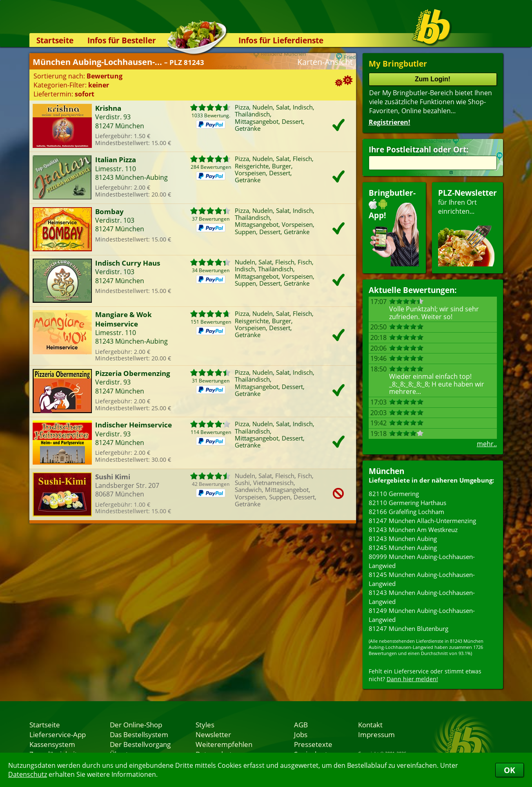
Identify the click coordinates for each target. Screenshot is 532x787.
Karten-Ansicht (325, 62)
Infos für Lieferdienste (281, 40)
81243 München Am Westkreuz (413, 530)
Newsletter (213, 734)
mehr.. (487, 444)
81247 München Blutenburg (408, 628)
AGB (301, 724)
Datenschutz (28, 774)
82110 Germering (394, 494)
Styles (205, 724)
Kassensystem (52, 744)
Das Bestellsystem (139, 734)
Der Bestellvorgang (140, 744)
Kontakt (370, 724)
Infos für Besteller (122, 40)
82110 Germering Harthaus (407, 503)
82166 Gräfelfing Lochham (406, 512)
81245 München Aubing (403, 548)
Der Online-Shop (136, 724)
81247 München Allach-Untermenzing (422, 521)
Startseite (55, 40)
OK (510, 770)
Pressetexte (313, 744)
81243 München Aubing (403, 539)
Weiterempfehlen (224, 744)
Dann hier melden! (412, 679)
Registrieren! (390, 122)
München (386, 471)
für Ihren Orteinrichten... (467, 227)
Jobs (301, 734)
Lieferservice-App (58, 734)
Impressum (376, 734)
